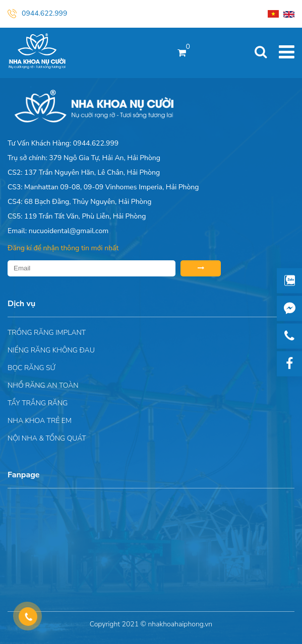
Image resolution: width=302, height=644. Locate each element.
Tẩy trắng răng (38, 403)
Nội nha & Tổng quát (47, 438)
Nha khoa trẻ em (40, 421)
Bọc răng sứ (32, 368)
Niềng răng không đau (51, 350)
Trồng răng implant (47, 333)
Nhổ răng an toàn (43, 385)
